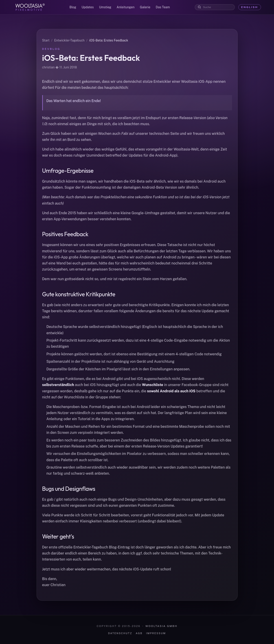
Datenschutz (120, 633)
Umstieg (105, 7)
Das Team (163, 7)
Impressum (156, 633)
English (250, 7)
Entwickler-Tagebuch (69, 40)
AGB (139, 633)
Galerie (145, 7)
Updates (88, 7)
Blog (73, 7)
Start (46, 40)
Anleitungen (126, 7)
